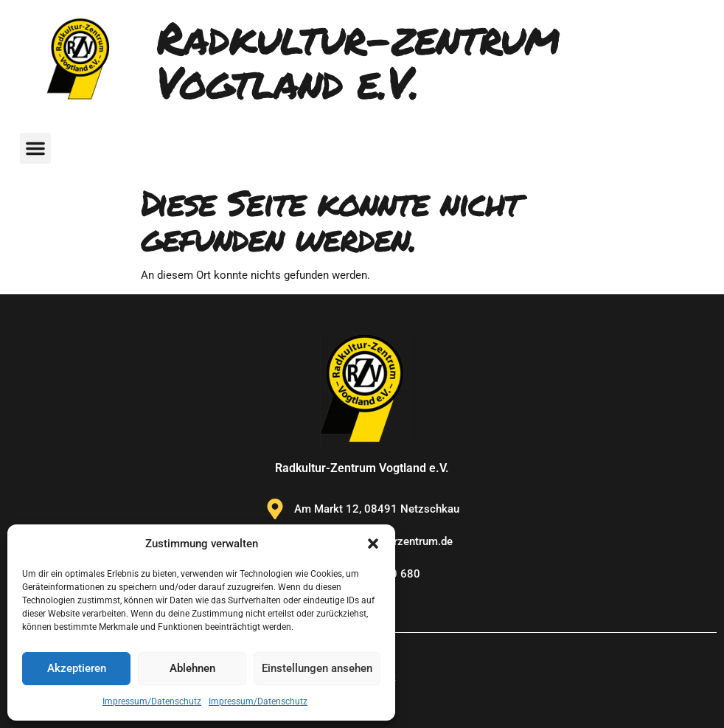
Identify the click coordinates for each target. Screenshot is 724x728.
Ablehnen (192, 668)
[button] (373, 544)
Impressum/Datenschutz (152, 701)
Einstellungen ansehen (317, 668)
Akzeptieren (77, 668)
